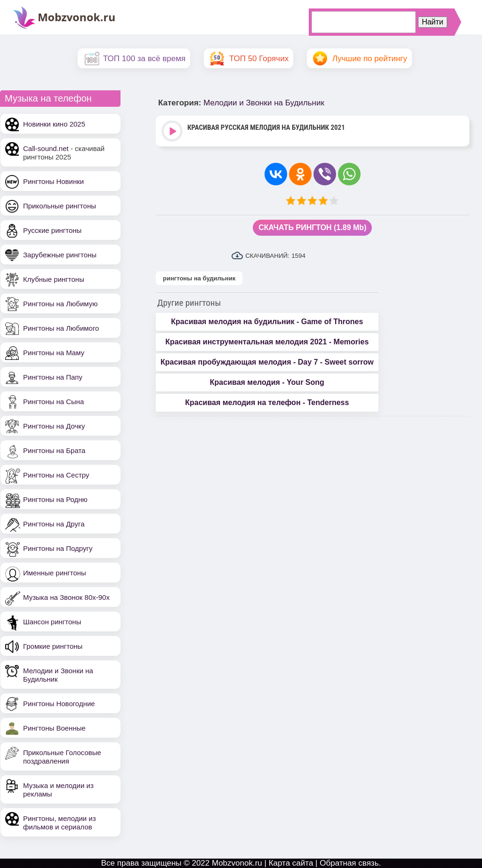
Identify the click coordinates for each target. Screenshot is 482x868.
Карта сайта (291, 863)
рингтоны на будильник (199, 278)
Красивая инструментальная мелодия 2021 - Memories (267, 342)
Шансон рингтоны (52, 622)
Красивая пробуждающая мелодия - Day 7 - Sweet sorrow (267, 362)
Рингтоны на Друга (54, 524)
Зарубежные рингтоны (60, 255)
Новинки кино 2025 (54, 124)
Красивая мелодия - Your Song (267, 382)
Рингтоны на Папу (53, 377)
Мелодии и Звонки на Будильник (264, 103)
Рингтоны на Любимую (60, 304)
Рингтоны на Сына (53, 402)
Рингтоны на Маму (54, 353)
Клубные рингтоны (54, 279)
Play (173, 132)
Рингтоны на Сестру (56, 475)
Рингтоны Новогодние (59, 704)
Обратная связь (349, 863)
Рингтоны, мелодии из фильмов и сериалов (60, 823)
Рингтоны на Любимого (61, 328)
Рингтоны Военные (54, 728)
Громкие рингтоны (53, 646)
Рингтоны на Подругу (58, 548)
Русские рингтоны (52, 230)
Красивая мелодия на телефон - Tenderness (267, 402)
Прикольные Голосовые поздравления (62, 757)
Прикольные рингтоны (60, 206)
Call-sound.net (46, 148)
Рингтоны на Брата (54, 450)
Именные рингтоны (55, 573)
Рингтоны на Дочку (54, 426)
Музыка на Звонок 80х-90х (66, 597)
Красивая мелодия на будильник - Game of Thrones (267, 322)
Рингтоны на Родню (55, 499)
